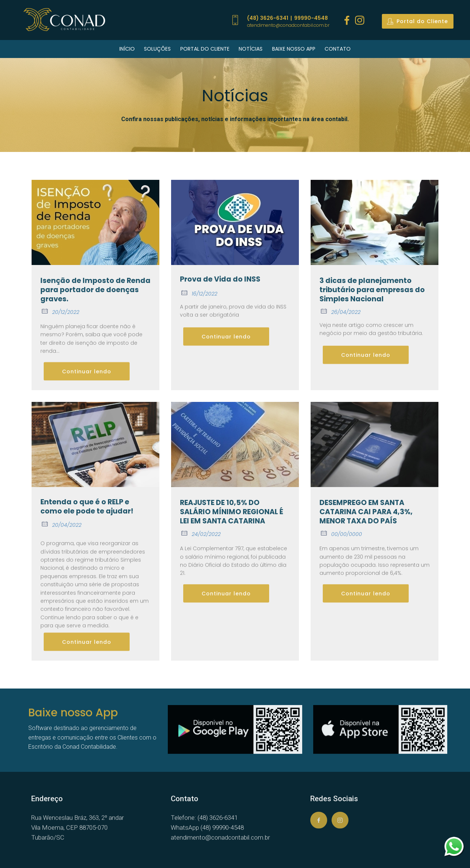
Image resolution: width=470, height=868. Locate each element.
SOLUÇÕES (157, 49)
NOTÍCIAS (251, 49)
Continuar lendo (87, 380)
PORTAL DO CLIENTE (205, 49)
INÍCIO (127, 49)
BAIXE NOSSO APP (294, 49)
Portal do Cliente (417, 21)
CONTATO (338, 49)
